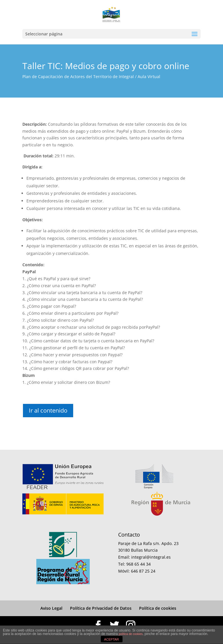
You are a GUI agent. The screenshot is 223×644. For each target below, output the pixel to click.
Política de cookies (158, 608)
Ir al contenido (48, 410)
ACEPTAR (111, 639)
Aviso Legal (51, 608)
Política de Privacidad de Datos (101, 608)
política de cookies (131, 634)
